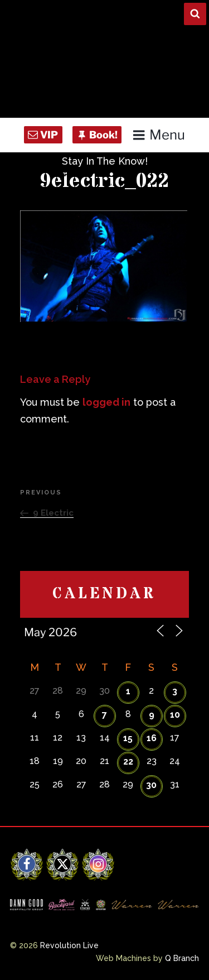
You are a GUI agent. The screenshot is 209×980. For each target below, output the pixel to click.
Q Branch (182, 958)
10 (175, 715)
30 (151, 785)
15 (128, 738)
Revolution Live (69, 945)
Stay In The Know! (105, 161)
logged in (106, 402)
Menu (159, 135)
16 (152, 738)
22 (128, 762)
